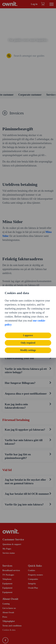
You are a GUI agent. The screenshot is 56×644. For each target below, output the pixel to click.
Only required (28, 343)
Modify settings (28, 350)
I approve (28, 335)
